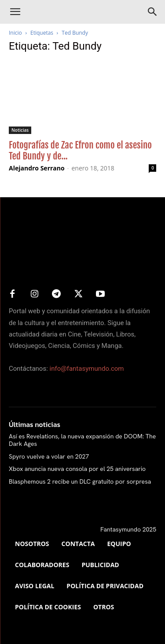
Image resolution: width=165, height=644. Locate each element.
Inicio (15, 33)
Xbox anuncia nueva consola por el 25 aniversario (77, 469)
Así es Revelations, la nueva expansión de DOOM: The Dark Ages (82, 440)
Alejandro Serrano (37, 168)
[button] (15, 12)
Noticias (20, 130)
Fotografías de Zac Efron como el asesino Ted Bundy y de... (80, 150)
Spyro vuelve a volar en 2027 (49, 456)
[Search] (153, 12)
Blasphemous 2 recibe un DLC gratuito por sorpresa (80, 481)
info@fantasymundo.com (87, 369)
